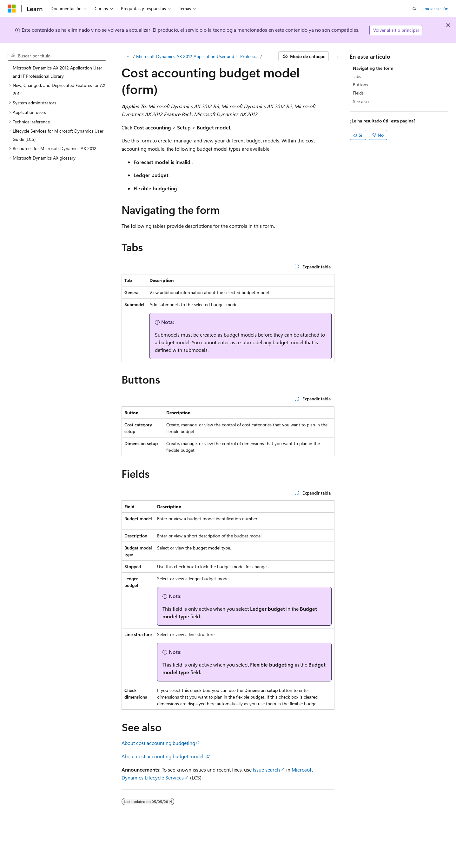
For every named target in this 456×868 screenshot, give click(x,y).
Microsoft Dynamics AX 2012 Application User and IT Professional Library (198, 56)
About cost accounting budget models (164, 756)
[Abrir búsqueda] (414, 9)
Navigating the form (373, 68)
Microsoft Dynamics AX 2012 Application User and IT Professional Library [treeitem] (57, 72)
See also (361, 101)
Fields (358, 93)
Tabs (357, 76)
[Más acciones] (337, 56)
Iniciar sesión (436, 8)
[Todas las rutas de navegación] (127, 56)
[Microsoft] (12, 9)
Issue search (266, 769)
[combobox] (57, 56)
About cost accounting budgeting (158, 743)
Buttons (360, 85)
